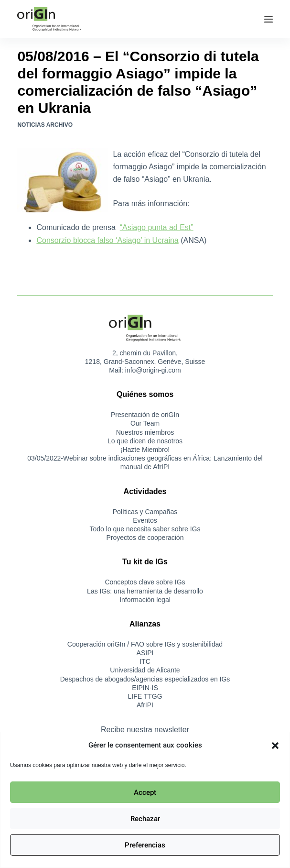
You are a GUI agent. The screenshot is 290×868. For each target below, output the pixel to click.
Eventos (145, 520)
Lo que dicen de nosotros (145, 441)
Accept (145, 792)
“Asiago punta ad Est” (157, 227)
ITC (145, 661)
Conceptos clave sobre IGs (145, 582)
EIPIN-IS (145, 688)
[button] (275, 746)
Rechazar (145, 819)
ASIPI (145, 653)
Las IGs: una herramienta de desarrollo (145, 591)
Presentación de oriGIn (145, 415)
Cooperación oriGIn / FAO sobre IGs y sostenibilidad (145, 644)
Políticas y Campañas (145, 512)
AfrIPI (145, 705)
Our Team (145, 423)
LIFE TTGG (145, 696)
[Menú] (269, 19)
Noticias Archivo (45, 125)
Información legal (145, 600)
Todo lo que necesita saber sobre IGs (145, 529)
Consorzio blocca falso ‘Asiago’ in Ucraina (107, 240)
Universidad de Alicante (145, 670)
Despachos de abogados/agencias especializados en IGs (145, 679)
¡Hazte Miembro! (145, 450)
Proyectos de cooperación (145, 538)
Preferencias (145, 845)
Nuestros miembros (145, 432)
